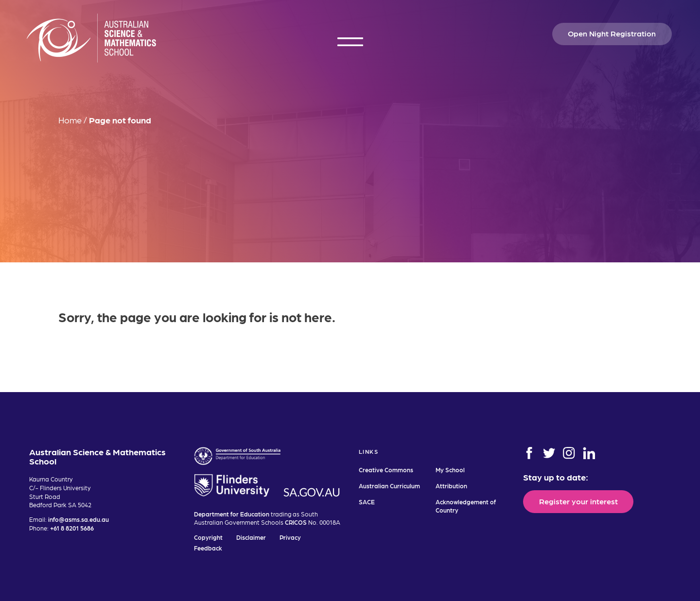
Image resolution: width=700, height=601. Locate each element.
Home (70, 120)
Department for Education (232, 514)
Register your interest (578, 501)
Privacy (290, 537)
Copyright (208, 537)
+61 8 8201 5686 (72, 528)
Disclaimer (251, 537)
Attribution (451, 486)
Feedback (208, 548)
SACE (367, 502)
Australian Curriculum (389, 486)
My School (450, 470)
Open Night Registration (612, 33)
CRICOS (296, 522)
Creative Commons (386, 470)
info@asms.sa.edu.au (79, 519)
